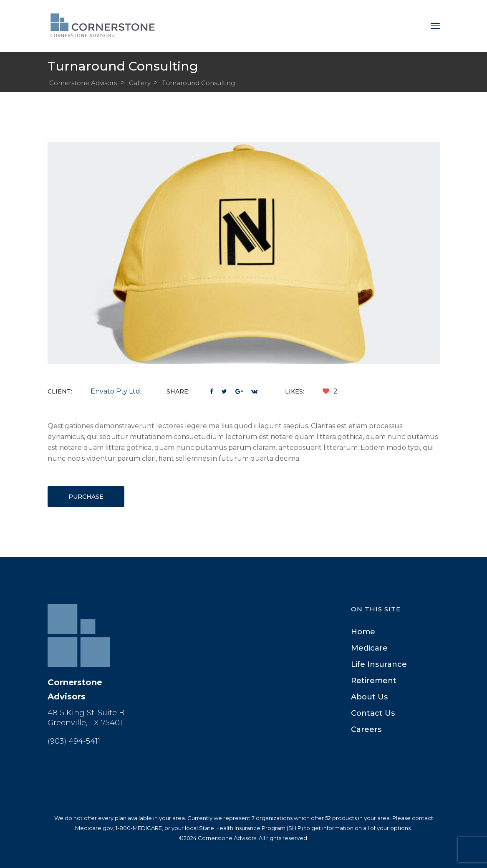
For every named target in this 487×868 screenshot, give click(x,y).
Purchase (86, 497)
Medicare (369, 648)
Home (363, 632)
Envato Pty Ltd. (116, 391)
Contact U (373, 713)
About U (369, 697)
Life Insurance (379, 664)
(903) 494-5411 (74, 741)
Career (366, 729)
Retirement (374, 681)
